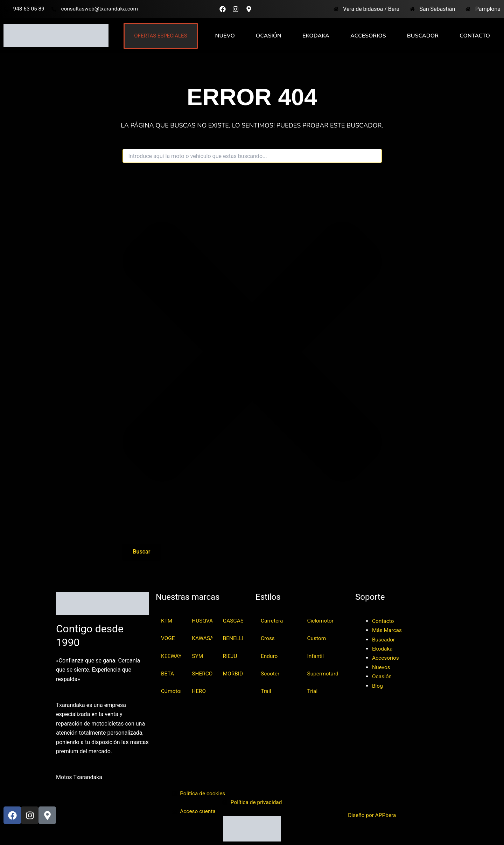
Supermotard (324, 674)
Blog (378, 685)
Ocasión (269, 36)
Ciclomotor (321, 620)
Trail (266, 692)
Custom (317, 638)
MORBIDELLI (233, 674)
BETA (168, 674)
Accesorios (368, 36)
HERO (199, 692)
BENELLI (233, 638)
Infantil (316, 656)
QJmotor (171, 692)
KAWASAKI (202, 638)
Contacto (475, 36)
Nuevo (225, 36)
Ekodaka (316, 36)
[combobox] (252, 156)
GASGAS (233, 620)
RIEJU (230, 656)
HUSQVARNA (202, 620)
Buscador (423, 36)
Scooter (270, 674)
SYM (198, 656)
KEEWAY (171, 656)
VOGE (168, 638)
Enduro (269, 656)
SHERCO (202, 674)
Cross (268, 638)
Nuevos (381, 666)
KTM (167, 620)
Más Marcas (387, 629)
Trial (313, 692)
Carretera (272, 620)
